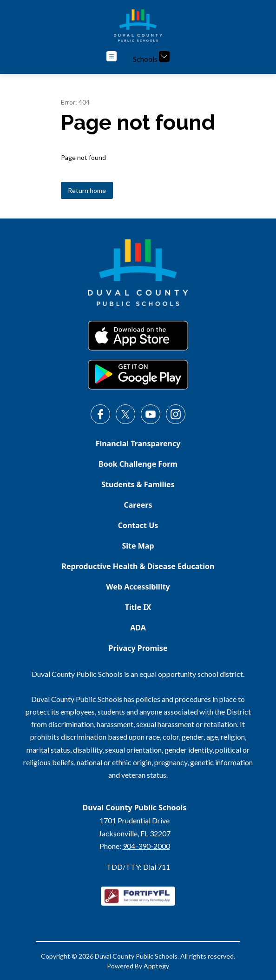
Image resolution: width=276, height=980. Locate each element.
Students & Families (138, 484)
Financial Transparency (138, 444)
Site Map (138, 546)
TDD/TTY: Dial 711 (138, 867)
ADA (138, 628)
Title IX (138, 607)
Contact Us (138, 525)
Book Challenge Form (138, 464)
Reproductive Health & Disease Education (138, 566)
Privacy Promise (138, 648)
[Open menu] (112, 56)
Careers (138, 505)
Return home (87, 190)
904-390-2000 (146, 846)
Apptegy (156, 966)
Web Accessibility (138, 587)
